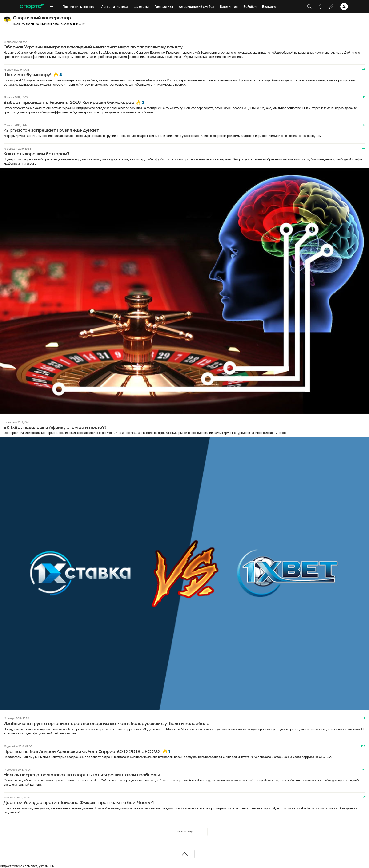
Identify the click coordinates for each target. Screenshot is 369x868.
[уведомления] (320, 7)
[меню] (53, 7)
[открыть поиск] (309, 7)
